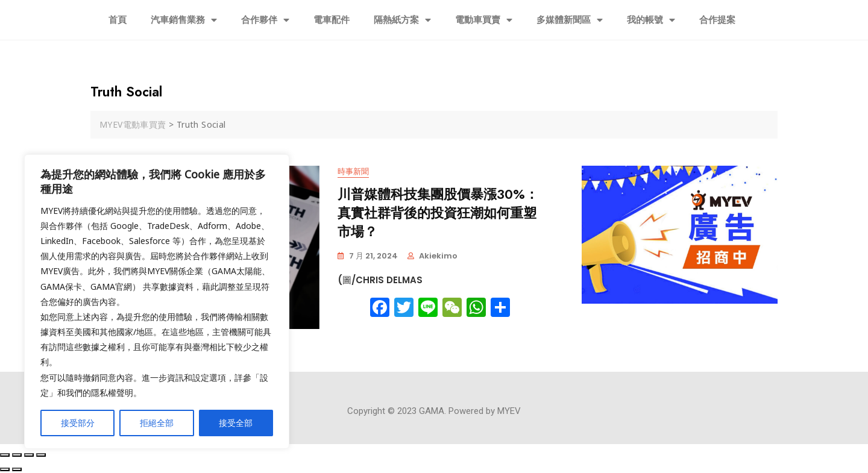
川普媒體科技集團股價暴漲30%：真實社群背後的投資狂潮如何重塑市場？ (438, 213)
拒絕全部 (157, 423)
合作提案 (717, 20)
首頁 (118, 20)
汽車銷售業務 (184, 20)
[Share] (17, 455)
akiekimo (438, 256)
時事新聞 (353, 172)
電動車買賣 (484, 20)
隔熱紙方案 (402, 20)
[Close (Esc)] (5, 455)
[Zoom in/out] (41, 455)
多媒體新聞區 (570, 20)
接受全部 (236, 423)
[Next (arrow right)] (17, 469)
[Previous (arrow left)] (5, 469)
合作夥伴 (265, 20)
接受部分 (78, 423)
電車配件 (332, 20)
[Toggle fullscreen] (29, 455)
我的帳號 (651, 20)
